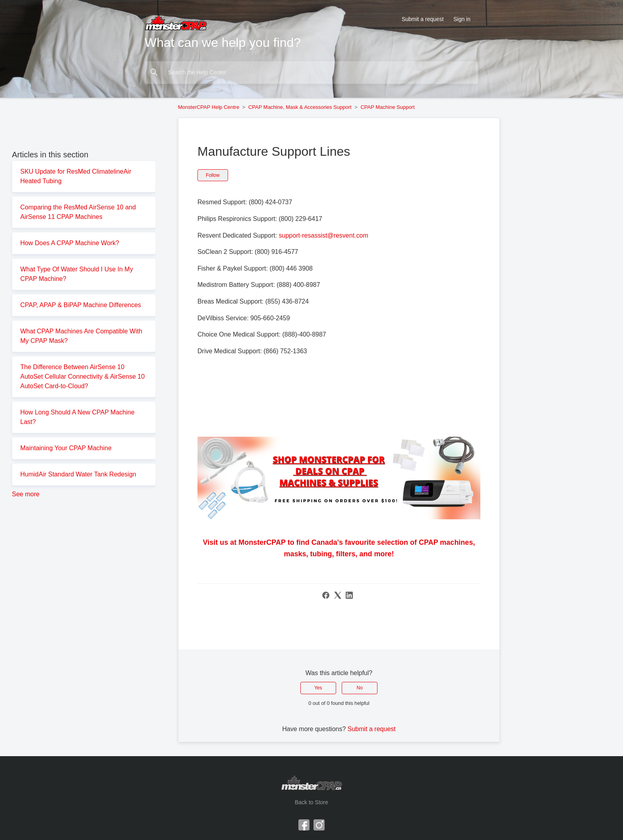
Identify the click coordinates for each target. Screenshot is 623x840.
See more (26, 494)
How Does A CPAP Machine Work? (70, 243)
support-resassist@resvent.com (324, 235)
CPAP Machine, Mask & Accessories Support (300, 107)
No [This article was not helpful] (360, 688)
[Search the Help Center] (311, 73)
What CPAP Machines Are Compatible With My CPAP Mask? (81, 336)
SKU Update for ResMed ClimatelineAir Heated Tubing (76, 176)
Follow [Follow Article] (213, 175)
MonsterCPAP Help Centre (209, 107)
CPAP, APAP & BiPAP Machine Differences (81, 305)
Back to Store (311, 802)
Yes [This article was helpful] (318, 688)
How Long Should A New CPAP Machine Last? (77, 417)
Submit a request (423, 19)
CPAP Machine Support (387, 107)
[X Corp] (338, 595)
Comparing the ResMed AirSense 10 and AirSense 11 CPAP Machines (78, 212)
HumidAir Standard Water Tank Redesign (78, 474)
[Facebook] (326, 595)
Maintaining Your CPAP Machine (66, 448)
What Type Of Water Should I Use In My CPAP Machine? (77, 274)
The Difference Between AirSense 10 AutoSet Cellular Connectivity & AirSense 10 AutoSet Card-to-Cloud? (82, 376)
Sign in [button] (462, 19)
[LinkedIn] (349, 595)
